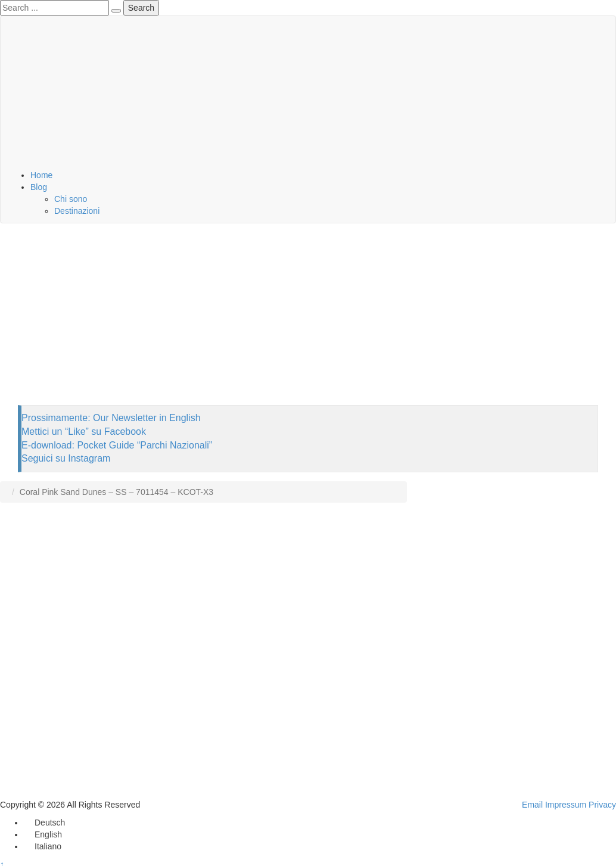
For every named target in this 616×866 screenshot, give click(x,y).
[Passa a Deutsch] (44, 823)
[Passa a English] (43, 834)
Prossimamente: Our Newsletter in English (111, 418)
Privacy (602, 805)
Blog (39, 187)
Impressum (566, 805)
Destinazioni (77, 211)
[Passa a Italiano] (43, 846)
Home (41, 175)
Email (532, 805)
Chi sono (71, 199)
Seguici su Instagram (66, 458)
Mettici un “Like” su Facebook (84, 432)
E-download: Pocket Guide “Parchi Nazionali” (117, 445)
